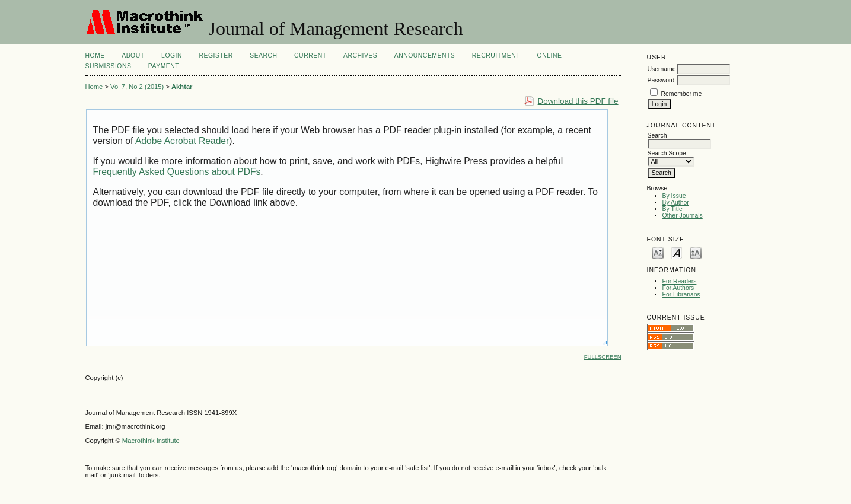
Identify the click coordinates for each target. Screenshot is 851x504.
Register (216, 55)
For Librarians (681, 294)
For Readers (680, 281)
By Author (676, 202)
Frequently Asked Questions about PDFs (177, 172)
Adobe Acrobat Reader (182, 141)
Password (661, 80)
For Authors (678, 288)
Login (172, 55)
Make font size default (677, 252)
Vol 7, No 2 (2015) (137, 87)
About (133, 55)
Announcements (425, 55)
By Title (672, 209)
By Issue (674, 196)
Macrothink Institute (151, 441)
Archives (360, 55)
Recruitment (496, 55)
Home (95, 55)
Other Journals (683, 216)
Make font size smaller (658, 252)
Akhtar (182, 87)
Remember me (682, 94)
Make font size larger (696, 252)
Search (263, 55)
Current (310, 55)
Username (662, 69)
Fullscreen (603, 357)
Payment (164, 66)
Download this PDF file (578, 101)
